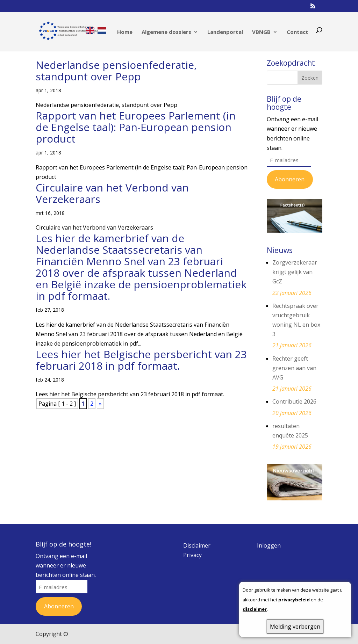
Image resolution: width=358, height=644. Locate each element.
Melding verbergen (295, 627)
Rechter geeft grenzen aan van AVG (294, 368)
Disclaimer (197, 545)
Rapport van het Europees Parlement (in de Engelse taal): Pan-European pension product (136, 127)
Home (125, 32)
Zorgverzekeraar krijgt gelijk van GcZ (295, 272)
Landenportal (225, 32)
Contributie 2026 (294, 401)
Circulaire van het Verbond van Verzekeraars (112, 193)
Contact (298, 32)
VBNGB (261, 32)
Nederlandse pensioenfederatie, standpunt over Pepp (116, 71)
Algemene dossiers (166, 32)
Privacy (192, 555)
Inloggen (269, 545)
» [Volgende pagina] (100, 404)
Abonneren (290, 179)
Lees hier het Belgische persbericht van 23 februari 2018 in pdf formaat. (141, 360)
